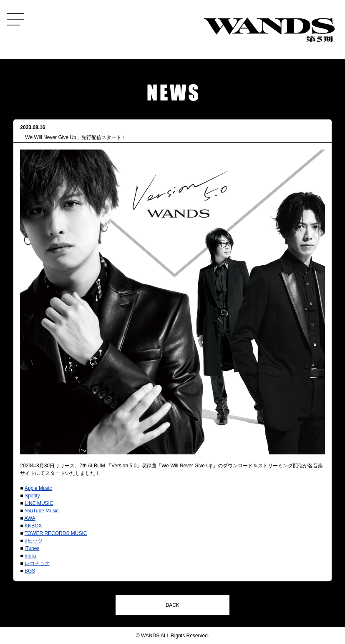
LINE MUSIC (39, 503)
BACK (172, 605)
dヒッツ (34, 541)
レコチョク (37, 563)
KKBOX (33, 526)
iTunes (32, 548)
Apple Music (38, 488)
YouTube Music (42, 511)
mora (30, 556)
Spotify (32, 496)
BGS (30, 571)
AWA (30, 518)
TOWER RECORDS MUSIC (56, 533)
